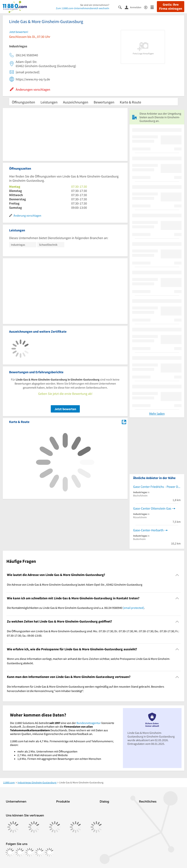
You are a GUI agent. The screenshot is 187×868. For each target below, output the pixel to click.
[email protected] (133, 608)
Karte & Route (130, 102)
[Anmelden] (134, 7)
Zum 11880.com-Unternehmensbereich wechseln (83, 8)
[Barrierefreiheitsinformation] (147, 7)
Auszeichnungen (76, 102)
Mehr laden (157, 414)
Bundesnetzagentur (89, 723)
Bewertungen (104, 102)
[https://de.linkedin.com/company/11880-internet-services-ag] (39, 852)
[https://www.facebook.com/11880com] (10, 852)
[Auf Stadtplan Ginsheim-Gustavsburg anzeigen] (124, 422)
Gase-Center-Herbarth (148, 530)
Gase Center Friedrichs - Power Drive (157, 487)
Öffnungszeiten (23, 102)
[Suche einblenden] (122, 7)
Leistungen (49, 102)
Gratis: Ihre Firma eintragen (171, 7)
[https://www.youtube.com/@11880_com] (49, 852)
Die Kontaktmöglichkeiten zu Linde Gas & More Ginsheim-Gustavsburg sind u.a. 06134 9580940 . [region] (76, 608)
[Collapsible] (177, 575)
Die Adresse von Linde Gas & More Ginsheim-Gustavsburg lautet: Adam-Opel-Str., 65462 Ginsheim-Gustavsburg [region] (75, 585)
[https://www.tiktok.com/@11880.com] (30, 852)
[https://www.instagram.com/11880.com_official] (20, 852)
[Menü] (154, 7)
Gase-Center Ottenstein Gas (152, 508)
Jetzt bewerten (65, 409)
